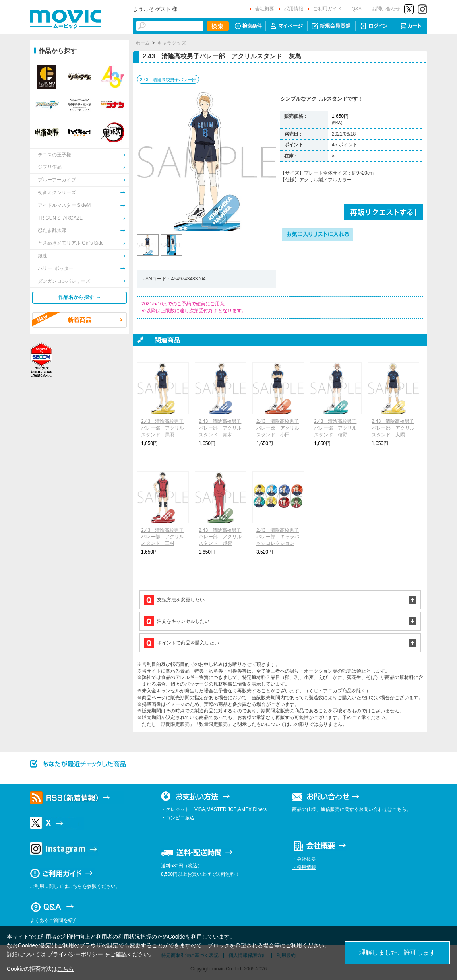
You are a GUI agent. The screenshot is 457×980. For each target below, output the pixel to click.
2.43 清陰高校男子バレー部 (168, 80)
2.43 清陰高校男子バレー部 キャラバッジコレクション (278, 537)
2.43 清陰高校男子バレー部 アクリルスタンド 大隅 (393, 428)
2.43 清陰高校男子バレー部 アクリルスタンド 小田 (278, 428)
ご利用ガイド (327, 9)
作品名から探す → (79, 297)
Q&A (357, 9)
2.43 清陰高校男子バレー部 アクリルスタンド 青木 (220, 428)
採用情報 (294, 9)
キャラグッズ (172, 43)
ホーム (143, 43)
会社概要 (265, 9)
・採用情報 (304, 867)
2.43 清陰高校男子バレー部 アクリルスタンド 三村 (163, 537)
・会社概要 (304, 859)
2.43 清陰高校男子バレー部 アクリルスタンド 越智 (220, 537)
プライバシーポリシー (75, 954)
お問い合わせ (386, 9)
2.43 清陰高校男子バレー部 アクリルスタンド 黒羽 (163, 428)
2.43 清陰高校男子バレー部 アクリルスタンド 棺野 (335, 428)
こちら (66, 969)
